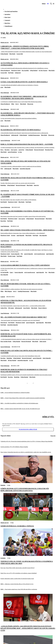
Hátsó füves (7, 23)
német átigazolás (47, 358)
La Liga (20, 152)
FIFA (2, 169)
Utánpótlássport (8, 26)
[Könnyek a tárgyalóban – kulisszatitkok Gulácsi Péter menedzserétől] (28, 303)
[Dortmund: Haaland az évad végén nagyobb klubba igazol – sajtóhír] (28, 180)
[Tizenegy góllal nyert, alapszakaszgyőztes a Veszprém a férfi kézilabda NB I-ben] (28, 555)
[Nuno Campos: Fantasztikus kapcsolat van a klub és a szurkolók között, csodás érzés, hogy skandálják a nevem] (28, 452)
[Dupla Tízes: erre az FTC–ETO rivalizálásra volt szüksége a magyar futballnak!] (28, 573)
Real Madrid (4, 202)
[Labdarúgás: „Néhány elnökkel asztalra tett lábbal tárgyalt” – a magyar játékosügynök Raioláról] (28, 49)
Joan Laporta (14, 150)
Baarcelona (3, 221)
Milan (13, 104)
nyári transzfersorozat (39, 254)
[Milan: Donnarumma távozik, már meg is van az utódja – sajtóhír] (28, 286)
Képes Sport (7, 17)
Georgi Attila (20, 54)
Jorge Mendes (27, 308)
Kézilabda (3, 558)
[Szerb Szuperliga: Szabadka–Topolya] (28, 520)
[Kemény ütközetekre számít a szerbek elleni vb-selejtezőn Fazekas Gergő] (28, 579)
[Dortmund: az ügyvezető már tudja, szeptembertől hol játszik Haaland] (28, 336)
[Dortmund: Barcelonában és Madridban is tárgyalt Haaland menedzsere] (28, 372)
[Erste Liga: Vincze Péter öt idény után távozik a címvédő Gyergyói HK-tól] (28, 568)
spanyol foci (21, 150)
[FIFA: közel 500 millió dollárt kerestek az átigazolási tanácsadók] (28, 164)
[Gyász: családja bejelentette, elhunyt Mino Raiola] (28, 83)
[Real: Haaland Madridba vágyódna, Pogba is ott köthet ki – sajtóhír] (28, 214)
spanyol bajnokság (12, 152)
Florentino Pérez (49, 150)
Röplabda (3, 485)
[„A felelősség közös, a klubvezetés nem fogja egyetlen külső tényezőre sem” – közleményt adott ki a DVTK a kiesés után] (28, 621)
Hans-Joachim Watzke (6, 341)
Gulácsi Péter (4, 308)
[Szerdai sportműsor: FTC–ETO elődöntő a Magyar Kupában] (28, 447)
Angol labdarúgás (5, 191)
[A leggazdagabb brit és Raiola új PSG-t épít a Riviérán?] (28, 268)
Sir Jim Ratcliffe (5, 272)
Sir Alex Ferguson (43, 70)
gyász (2, 87)
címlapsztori (18, 73)
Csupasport (7, 20)
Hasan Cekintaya (42, 308)
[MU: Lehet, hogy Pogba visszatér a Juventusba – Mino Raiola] (28, 232)
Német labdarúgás (5, 174)
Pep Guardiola (25, 70)
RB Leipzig (11, 308)
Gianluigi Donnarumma (34, 135)
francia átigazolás (15, 254)
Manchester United (16, 70)
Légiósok (3, 297)
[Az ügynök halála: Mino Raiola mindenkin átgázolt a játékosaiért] (28, 66)
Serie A (17, 104)
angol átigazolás (20, 235)
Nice (46, 272)
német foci (36, 185)
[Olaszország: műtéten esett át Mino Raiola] (28, 131)
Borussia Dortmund (39, 150)
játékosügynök (15, 135)
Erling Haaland (4, 54)
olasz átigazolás (43, 235)
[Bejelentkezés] (44, 4)
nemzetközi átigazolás (25, 169)
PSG (22, 254)
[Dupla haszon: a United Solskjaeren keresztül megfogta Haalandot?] (28, 248)
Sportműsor (7, 14)
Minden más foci (5, 42)
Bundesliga (3, 185)
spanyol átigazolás (28, 254)
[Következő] (31, 383)
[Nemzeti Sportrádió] (48, 4)
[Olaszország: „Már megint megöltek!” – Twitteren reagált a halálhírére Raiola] (28, 116)
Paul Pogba (11, 73)
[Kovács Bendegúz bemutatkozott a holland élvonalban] (28, 393)
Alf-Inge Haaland (12, 360)
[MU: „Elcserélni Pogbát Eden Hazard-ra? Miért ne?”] (28, 319)
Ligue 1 (12, 272)
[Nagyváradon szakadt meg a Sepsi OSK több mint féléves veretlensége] (28, 589)
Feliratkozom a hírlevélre (28, 429)
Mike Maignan (8, 291)
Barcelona (7, 150)
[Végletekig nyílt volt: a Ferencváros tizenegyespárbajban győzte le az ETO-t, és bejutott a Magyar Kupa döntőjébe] (28, 441)
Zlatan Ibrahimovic (5, 70)
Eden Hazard (4, 323)
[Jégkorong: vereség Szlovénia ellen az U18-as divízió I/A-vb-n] (28, 584)
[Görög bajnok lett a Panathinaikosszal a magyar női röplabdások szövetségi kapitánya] (28, 483)
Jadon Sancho (43, 341)
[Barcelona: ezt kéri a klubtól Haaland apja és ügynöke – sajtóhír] (28, 353)
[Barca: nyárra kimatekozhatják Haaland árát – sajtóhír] (28, 146)
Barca (2, 150)
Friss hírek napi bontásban (11, 11)
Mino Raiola (12, 54)
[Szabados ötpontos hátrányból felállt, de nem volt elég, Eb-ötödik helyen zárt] (28, 409)
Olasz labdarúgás (5, 93)
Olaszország (30, 104)
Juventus (13, 235)
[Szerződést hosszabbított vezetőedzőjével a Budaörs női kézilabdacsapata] (28, 403)
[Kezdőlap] (4, 4)
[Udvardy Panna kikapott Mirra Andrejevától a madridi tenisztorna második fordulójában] (28, 398)
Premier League (12, 256)
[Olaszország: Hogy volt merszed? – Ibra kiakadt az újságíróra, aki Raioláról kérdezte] (28, 99)
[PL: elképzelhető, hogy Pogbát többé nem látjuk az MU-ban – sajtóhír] (28, 197)
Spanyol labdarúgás (5, 141)
